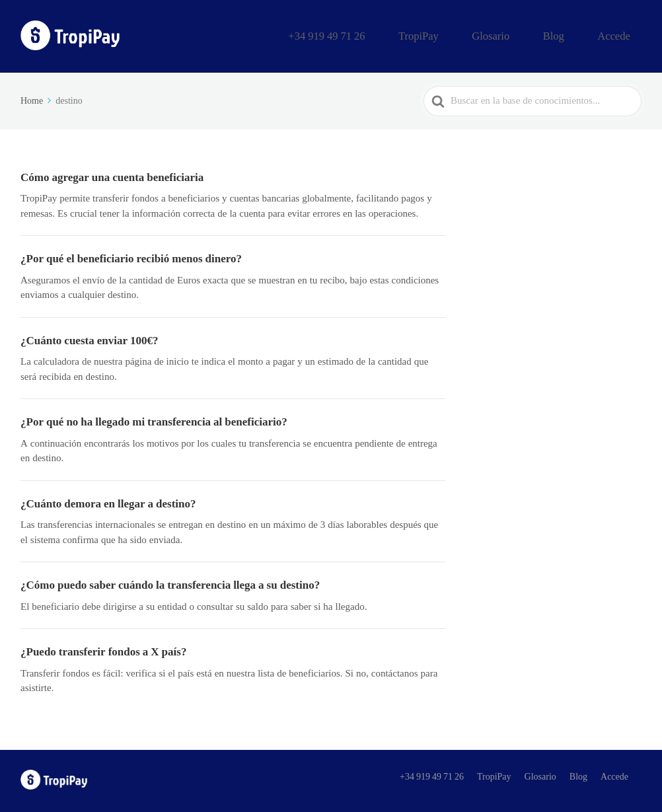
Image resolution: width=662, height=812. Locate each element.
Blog (576, 35)
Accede (621, 35)
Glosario (528, 35)
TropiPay (471, 35)
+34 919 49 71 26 (397, 35)
